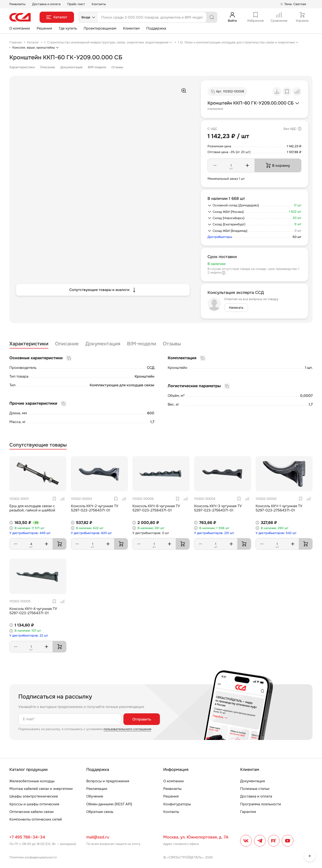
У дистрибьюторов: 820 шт (91, 533)
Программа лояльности (261, 804)
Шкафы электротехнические (34, 796)
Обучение (95, 796)
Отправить (142, 719)
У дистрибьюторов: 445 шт (30, 533)
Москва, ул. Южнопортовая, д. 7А (196, 837)
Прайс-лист (76, 4)
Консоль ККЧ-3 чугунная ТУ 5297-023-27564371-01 (218, 508)
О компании (20, 28)
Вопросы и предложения (108, 781)
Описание (48, 67)
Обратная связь (100, 812)
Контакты (99, 4)
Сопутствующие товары (38, 445)
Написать (236, 308)
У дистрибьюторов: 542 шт (276, 533)
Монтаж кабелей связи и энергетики (41, 789)
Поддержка (156, 28)
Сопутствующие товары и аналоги (103, 290)
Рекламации (97, 789)
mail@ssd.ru (98, 837)
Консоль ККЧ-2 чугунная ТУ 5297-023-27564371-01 (95, 508)
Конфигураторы (177, 804)
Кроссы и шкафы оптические (34, 804)
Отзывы (117, 67)
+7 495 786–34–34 (27, 837)
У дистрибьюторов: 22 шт (29, 636)
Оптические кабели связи (32, 812)
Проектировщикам (100, 28)
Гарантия (248, 812)
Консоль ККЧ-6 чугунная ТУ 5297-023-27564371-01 (156, 508)
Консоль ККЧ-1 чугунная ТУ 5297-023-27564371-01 (279, 508)
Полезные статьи (255, 789)
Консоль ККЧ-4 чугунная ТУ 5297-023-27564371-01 (33, 611)
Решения (44, 28)
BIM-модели (97, 67)
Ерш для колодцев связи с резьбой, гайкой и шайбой (32, 508)
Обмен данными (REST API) (109, 804)
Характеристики (22, 67)
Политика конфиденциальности (33, 857)
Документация (71, 67)
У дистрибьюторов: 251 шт (214, 533)
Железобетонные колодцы (32, 781)
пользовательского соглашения (127, 729)
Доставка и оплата (46, 4)
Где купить (68, 28)
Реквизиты (17, 4)
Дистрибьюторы (220, 237)
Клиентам (131, 28)
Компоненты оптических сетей (36, 819)
